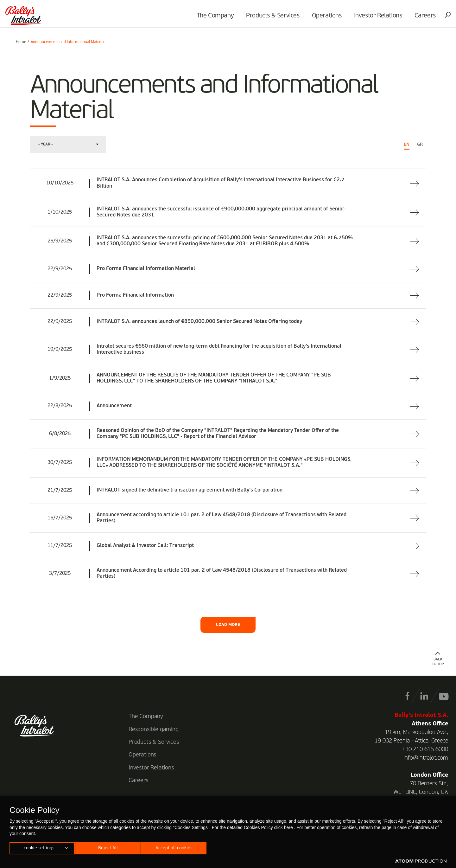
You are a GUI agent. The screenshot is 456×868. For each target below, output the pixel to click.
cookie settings (39, 847)
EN (407, 145)
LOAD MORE (228, 625)
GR (420, 145)
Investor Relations (370, 18)
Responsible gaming (154, 730)
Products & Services (265, 18)
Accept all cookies (179, 847)
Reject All (111, 847)
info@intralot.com (426, 758)
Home (21, 42)
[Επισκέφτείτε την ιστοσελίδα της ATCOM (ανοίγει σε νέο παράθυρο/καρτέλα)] (421, 861)
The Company (207, 18)
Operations (319, 18)
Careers (417, 18)
